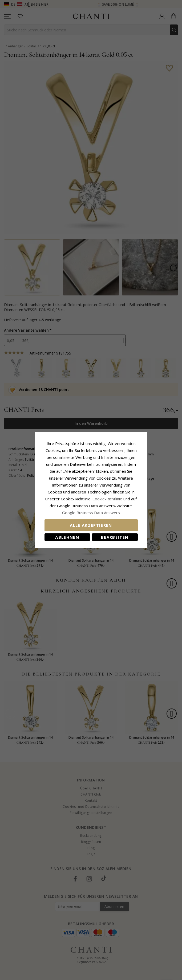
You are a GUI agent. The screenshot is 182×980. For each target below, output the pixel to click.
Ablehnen (67, 537)
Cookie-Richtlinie (107, 499)
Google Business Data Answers (91, 513)
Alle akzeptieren (91, 525)
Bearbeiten (115, 537)
